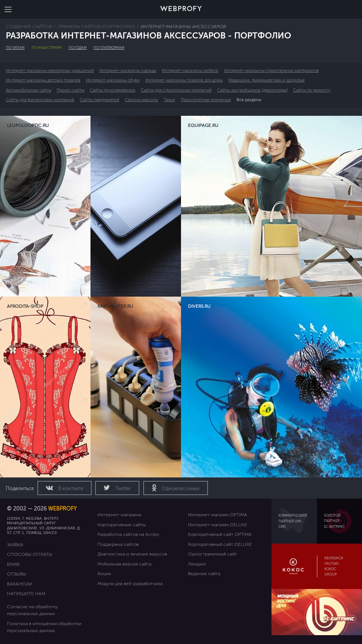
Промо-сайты (70, 90)
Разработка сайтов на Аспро (128, 534)
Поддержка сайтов (118, 544)
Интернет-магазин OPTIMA (218, 515)
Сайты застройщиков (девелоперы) (252, 90)
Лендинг (197, 564)
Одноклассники (180, 489)
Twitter (122, 489)
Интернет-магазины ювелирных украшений (50, 71)
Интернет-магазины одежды (128, 71)
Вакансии (20, 584)
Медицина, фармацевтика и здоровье (266, 80)
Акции (104, 574)
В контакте (70, 489)
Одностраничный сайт (213, 554)
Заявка (15, 545)
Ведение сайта (204, 574)
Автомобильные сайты (28, 90)
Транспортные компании (206, 100)
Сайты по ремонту (312, 90)
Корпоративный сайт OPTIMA (220, 534)
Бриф (13, 564)
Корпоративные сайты (122, 525)
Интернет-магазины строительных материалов (271, 71)
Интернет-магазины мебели (190, 71)
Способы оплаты (30, 554)
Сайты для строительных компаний (176, 90)
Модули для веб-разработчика (130, 584)
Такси (169, 100)
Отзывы (17, 574)
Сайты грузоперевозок (112, 90)
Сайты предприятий (100, 100)
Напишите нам (26, 594)
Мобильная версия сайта (124, 564)
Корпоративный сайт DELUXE (220, 544)
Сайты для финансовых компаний (40, 100)
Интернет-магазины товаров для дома (184, 80)
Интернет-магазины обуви (113, 80)
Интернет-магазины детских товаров (43, 80)
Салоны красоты (141, 100)
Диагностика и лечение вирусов (132, 554)
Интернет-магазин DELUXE (218, 525)
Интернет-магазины (119, 515)
